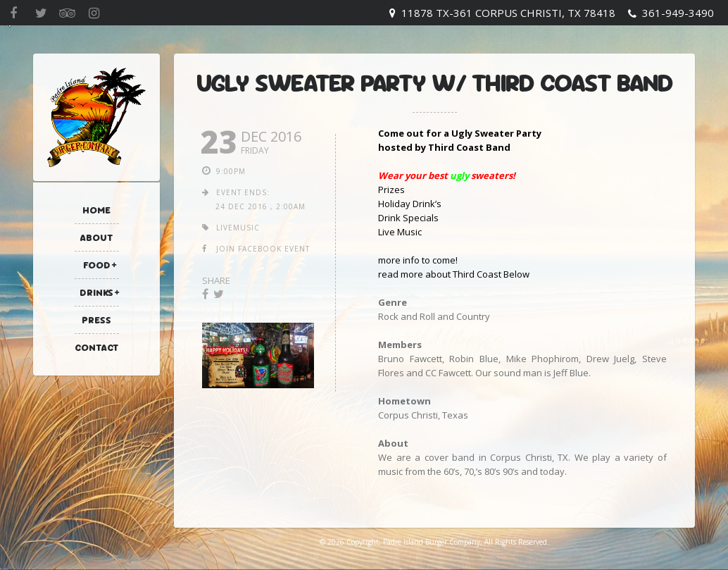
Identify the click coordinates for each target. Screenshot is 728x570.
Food (97, 265)
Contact (97, 347)
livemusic (238, 228)
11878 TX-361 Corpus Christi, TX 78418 (508, 13)
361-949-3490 (678, 13)
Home (96, 210)
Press (96, 320)
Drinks (96, 292)
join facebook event (263, 249)
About (97, 237)
